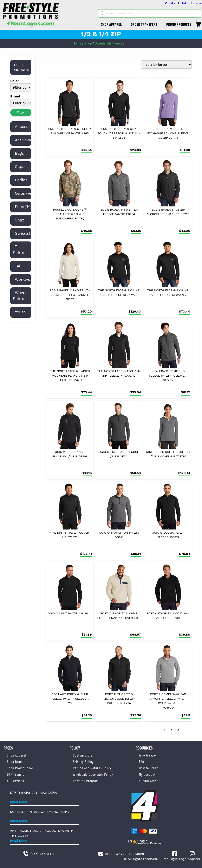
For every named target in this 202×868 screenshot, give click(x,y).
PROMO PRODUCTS (179, 24)
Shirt (19, 220)
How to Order (148, 768)
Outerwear (25, 193)
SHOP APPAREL (112, 24)
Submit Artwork (150, 781)
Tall (18, 266)
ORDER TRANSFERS (144, 24)
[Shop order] (166, 64)
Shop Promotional (20, 768)
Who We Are (147, 755)
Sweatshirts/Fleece (109, 43)
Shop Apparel (17, 755)
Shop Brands (16, 761)
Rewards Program (86, 781)
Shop (88, 43)
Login (196, 3)
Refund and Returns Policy (92, 768)
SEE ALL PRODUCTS (22, 67)
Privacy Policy (83, 761)
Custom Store (83, 755)
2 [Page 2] (171, 730)
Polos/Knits (26, 207)
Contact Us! (176, 3)
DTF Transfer (17, 774)
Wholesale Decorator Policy (93, 774)
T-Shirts (18, 250)
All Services (16, 781)
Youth (20, 312)
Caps (20, 167)
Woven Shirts (20, 296)
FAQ (141, 761)
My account (147, 774)
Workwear (25, 279)
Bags (19, 153)
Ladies (21, 180)
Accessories (26, 127)
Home (77, 43)
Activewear (25, 140)
